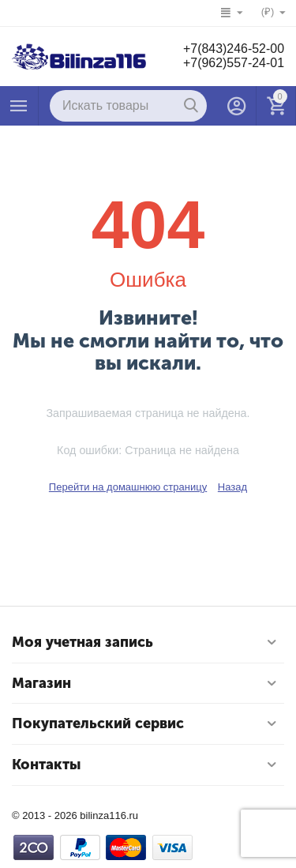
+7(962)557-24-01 (233, 63)
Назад (232, 487)
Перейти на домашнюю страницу (128, 487)
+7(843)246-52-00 (233, 49)
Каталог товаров (19, 106)
